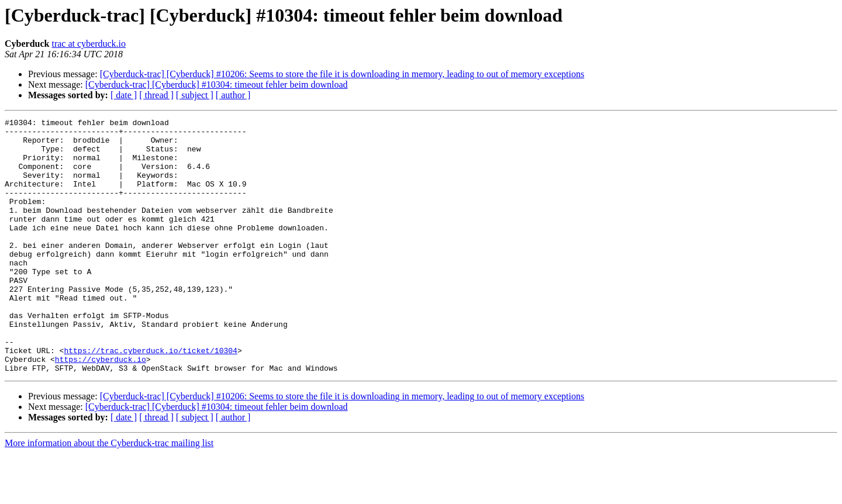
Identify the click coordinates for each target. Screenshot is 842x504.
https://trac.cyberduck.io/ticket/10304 (150, 398)
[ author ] (233, 95)
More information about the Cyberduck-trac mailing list (109, 494)
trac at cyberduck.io (89, 44)
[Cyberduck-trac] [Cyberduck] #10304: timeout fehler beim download (217, 84)
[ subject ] (195, 95)
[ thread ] (156, 95)
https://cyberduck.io (101, 408)
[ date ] (124, 95)
